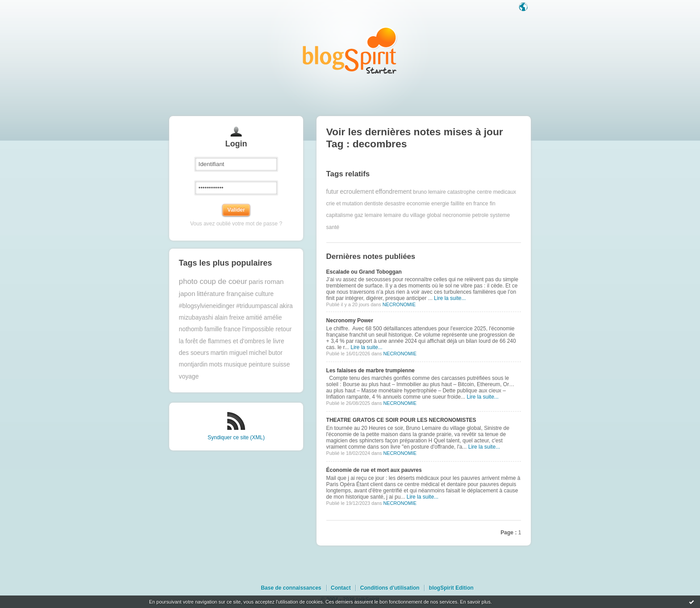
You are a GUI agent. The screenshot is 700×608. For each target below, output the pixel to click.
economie (418, 204)
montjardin (193, 364)
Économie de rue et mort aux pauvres (374, 470)
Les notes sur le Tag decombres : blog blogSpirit (350, 50)
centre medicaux (496, 192)
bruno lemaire (429, 192)
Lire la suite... (450, 298)
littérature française (225, 294)
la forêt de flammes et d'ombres (222, 341)
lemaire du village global (412, 215)
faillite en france (469, 204)
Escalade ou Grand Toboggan (364, 272)
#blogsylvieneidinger (207, 306)
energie (440, 204)
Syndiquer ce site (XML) (236, 437)
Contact (341, 588)
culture (265, 294)
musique (236, 364)
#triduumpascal (257, 306)
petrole (481, 215)
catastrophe (461, 192)
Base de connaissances (291, 588)
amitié (254, 318)
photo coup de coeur (213, 281)
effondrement (394, 192)
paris (256, 281)
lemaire (373, 215)
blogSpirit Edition (451, 588)
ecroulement (357, 192)
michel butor (266, 353)
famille (213, 329)
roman (274, 281)
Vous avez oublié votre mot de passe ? (236, 224)
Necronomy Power (350, 321)
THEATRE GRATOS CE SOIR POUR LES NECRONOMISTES (401, 420)
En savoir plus (475, 602)
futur (333, 192)
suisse (281, 364)
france (232, 329)
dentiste (374, 204)
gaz (359, 215)
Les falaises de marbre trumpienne (371, 371)
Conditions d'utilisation (390, 588)
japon (187, 294)
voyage (189, 377)
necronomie (456, 215)
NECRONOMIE (399, 304)
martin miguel (229, 353)
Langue (524, 8)
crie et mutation (345, 204)
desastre (395, 204)
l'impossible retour (267, 329)
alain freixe (230, 318)
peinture (260, 364)
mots (216, 364)
